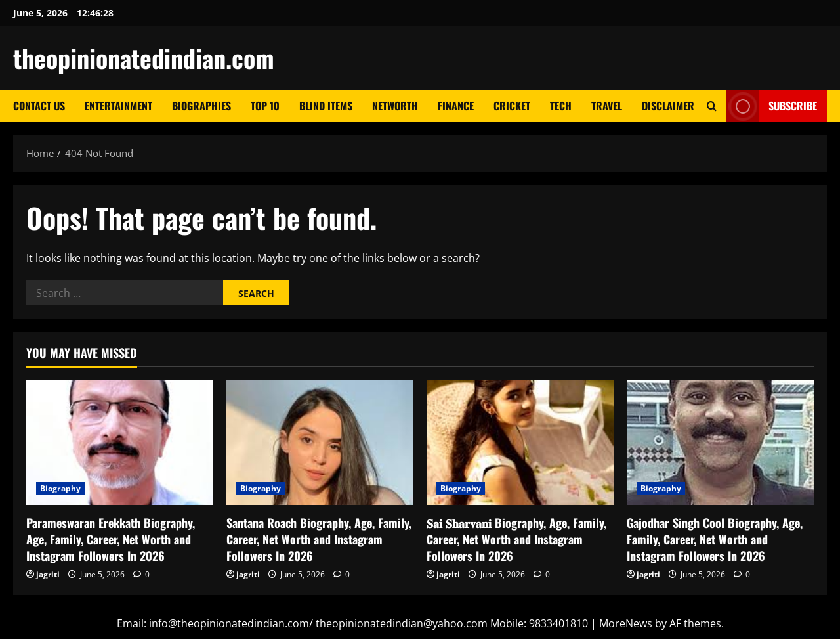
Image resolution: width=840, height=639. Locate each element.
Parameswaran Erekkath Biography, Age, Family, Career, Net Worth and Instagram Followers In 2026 (111, 539)
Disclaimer (668, 106)
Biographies (201, 106)
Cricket (512, 106)
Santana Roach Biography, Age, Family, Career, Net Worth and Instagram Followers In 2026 (319, 539)
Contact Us (39, 106)
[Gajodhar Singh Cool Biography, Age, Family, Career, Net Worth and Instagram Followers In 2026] (720, 443)
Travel (607, 106)
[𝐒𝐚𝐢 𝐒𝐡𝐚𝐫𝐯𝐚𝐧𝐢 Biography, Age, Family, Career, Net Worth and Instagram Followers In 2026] (520, 443)
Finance (456, 106)
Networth (395, 106)
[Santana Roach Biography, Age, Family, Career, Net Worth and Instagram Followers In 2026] (320, 443)
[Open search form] (712, 106)
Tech (561, 106)
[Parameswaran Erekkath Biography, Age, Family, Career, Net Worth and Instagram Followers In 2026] (120, 443)
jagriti (48, 574)
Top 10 (265, 106)
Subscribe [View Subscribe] (772, 106)
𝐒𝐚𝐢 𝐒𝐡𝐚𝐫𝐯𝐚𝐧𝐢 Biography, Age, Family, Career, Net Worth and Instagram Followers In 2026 (516, 539)
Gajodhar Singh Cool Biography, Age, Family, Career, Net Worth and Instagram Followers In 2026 (715, 539)
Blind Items (326, 106)
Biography (60, 488)
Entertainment (118, 106)
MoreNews (626, 623)
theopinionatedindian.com (144, 58)
